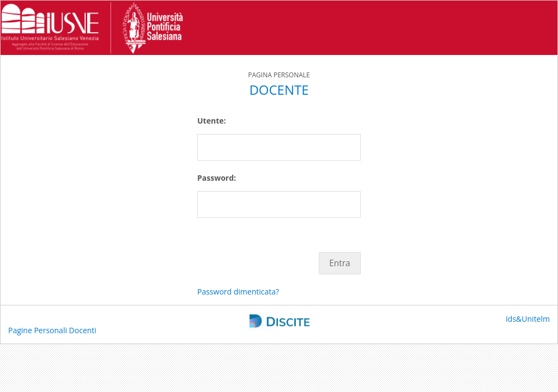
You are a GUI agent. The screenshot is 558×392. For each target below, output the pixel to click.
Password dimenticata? (238, 292)
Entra (339, 263)
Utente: (211, 121)
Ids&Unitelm (528, 319)
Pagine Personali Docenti (52, 330)
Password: (217, 178)
